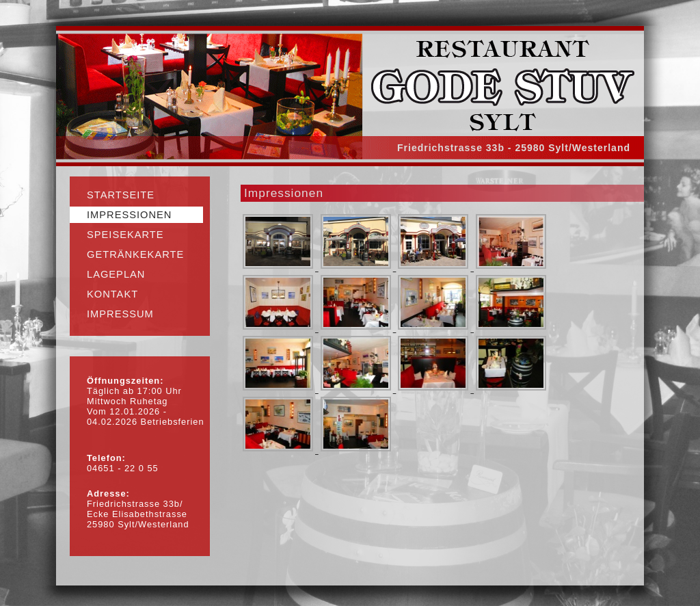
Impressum (120, 314)
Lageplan (116, 274)
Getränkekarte (135, 254)
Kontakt (112, 294)
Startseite (121, 195)
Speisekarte (125, 235)
